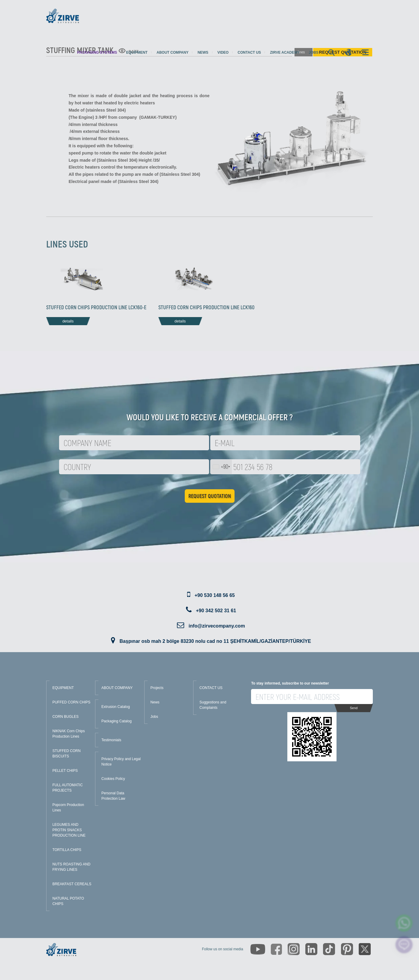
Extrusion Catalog (116, 707)
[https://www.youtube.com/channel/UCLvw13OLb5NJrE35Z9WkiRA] (258, 949)
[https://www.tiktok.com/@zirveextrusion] (329, 949)
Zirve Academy (285, 52)
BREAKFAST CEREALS (72, 884)
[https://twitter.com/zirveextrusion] (365, 949)
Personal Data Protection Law (113, 796)
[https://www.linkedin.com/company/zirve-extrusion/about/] (311, 949)
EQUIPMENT (63, 688)
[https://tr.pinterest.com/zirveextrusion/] (347, 949)
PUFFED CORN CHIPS (72, 702)
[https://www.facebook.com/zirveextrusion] (276, 949)
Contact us (249, 52)
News (203, 52)
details (68, 321)
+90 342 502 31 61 (216, 611)
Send (354, 708)
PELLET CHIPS (65, 771)
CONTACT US (211, 688)
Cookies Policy (113, 779)
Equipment (137, 52)
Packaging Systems (97, 52)
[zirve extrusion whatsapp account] (404, 923)
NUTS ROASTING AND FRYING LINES (72, 867)
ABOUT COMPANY (117, 688)
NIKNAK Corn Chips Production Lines (69, 734)
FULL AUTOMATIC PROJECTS (68, 788)
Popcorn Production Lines (68, 808)
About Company (172, 52)
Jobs (314, 52)
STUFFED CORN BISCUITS (67, 754)
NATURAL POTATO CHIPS (68, 901)
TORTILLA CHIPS (67, 850)
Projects (157, 688)
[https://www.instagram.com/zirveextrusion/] (294, 949)
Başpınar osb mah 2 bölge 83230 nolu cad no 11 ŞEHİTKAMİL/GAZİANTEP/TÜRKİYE (215, 641)
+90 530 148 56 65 (215, 595)
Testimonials (111, 740)
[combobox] (221, 467)
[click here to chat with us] (404, 945)
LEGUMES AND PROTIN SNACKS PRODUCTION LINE (69, 830)
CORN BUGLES (66, 717)
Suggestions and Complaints (213, 705)
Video (223, 52)
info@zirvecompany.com (217, 626)
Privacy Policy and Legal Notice (121, 762)
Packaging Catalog (117, 721)
